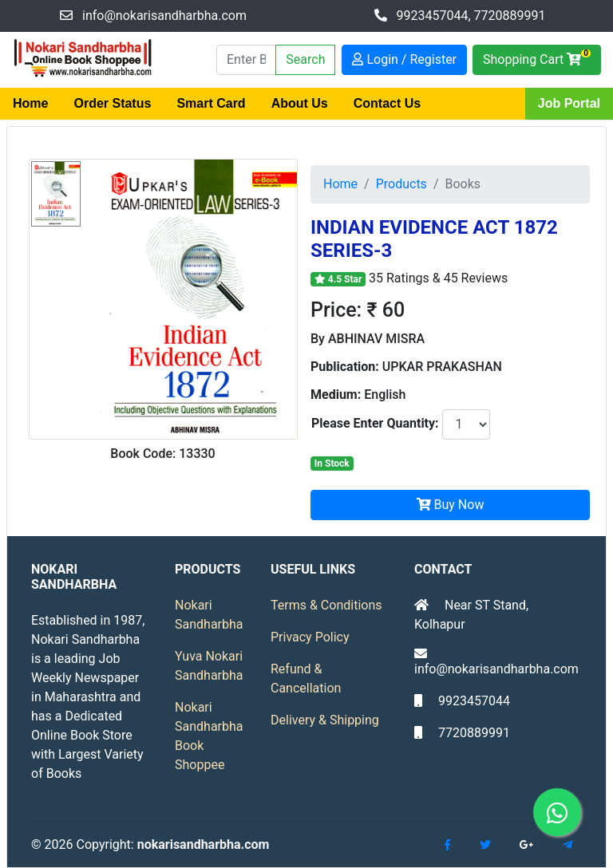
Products (401, 184)
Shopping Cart (537, 58)
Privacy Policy (310, 637)
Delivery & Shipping (325, 720)
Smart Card (211, 103)
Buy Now (451, 505)
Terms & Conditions (326, 605)
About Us (300, 103)
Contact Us (387, 103)
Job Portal (569, 103)
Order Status (112, 103)
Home (30, 103)
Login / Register (404, 59)
